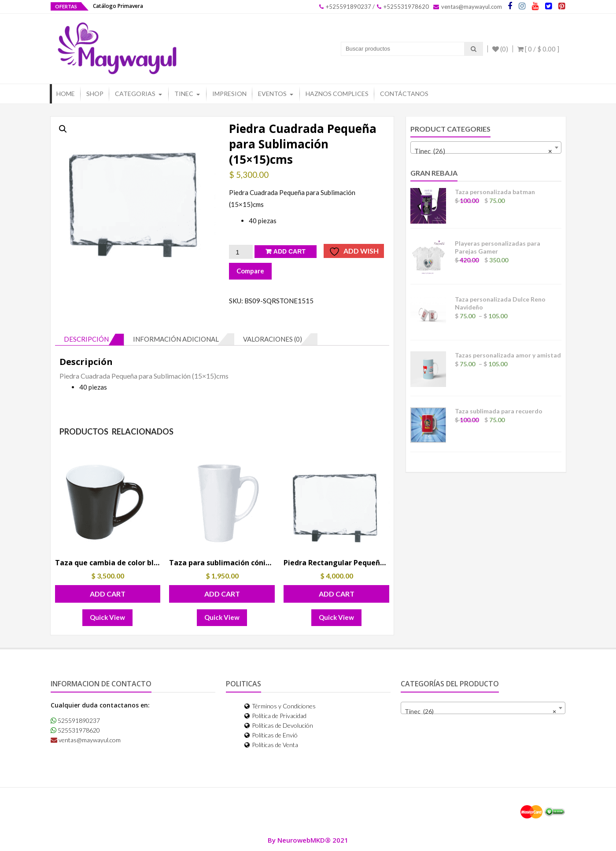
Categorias (135, 94)
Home (66, 94)
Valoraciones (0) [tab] (273, 339)
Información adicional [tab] (176, 339)
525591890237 (75, 720)
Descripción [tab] (86, 339)
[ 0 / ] (538, 49)
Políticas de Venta (271, 745)
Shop (95, 94)
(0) (500, 49)
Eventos (272, 94)
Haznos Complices (337, 94)
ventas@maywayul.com (468, 7)
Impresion (229, 94)
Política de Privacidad (275, 716)
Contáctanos (404, 94)
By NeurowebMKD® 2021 (308, 840)
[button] (63, 129)
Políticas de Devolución (279, 725)
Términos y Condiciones (280, 706)
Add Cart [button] (108, 594)
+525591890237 (345, 7)
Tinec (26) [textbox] (483, 151)
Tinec (184, 94)
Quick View (107, 617)
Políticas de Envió (271, 735)
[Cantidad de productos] (241, 252)
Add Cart (290, 251)
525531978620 (75, 730)
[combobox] (486, 147)
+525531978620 (403, 7)
